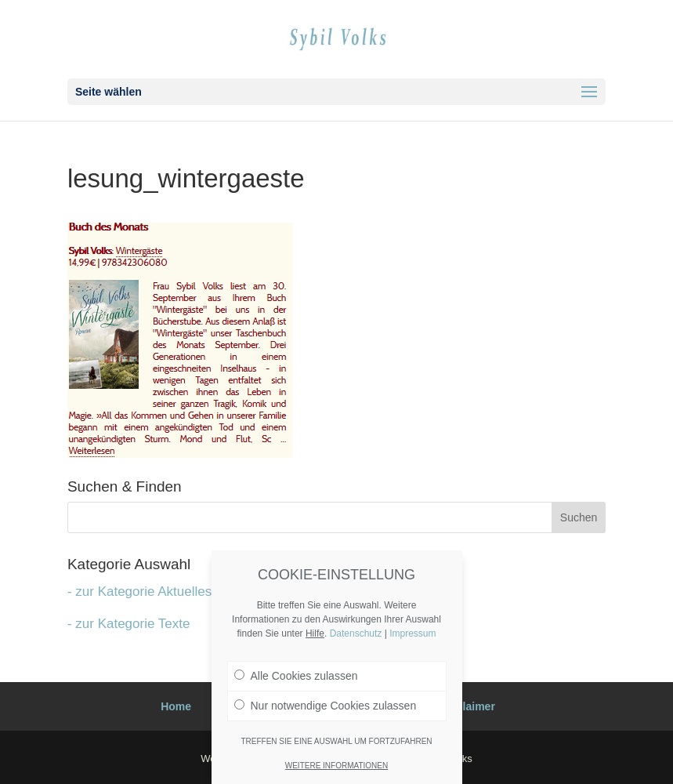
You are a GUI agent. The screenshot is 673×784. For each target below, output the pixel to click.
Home (176, 706)
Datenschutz (356, 633)
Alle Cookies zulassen (296, 676)
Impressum (412, 633)
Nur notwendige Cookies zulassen (326, 706)
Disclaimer (467, 706)
